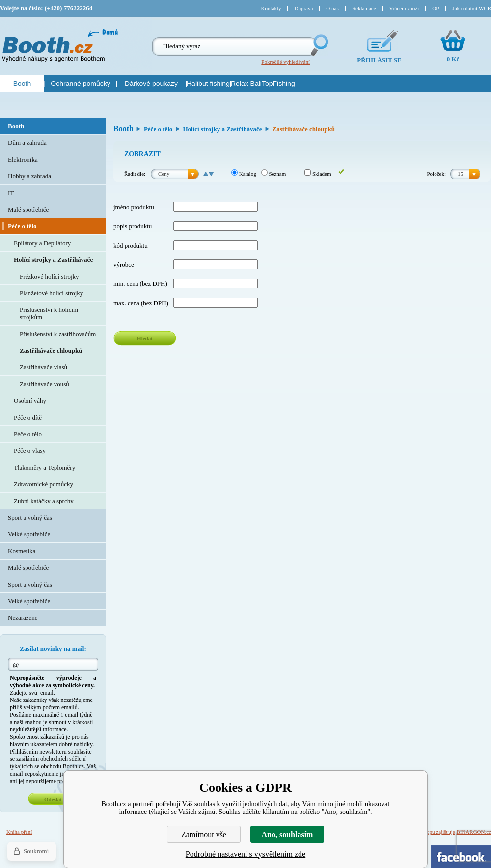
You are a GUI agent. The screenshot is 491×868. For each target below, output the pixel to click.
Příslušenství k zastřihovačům (58, 334)
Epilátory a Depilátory (42, 243)
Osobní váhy (30, 401)
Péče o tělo (158, 129)
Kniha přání (19, 832)
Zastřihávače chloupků (51, 350)
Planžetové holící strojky (51, 293)
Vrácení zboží (404, 8)
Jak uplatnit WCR (472, 8)
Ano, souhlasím (287, 834)
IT (11, 193)
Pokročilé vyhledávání (286, 62)
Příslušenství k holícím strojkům (49, 313)
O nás (332, 8)
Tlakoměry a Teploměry (44, 467)
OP (436, 8)
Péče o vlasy (30, 451)
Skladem (318, 174)
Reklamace (364, 8)
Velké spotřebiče (29, 534)
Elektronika (23, 159)
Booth (123, 128)
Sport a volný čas (30, 518)
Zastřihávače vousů (44, 384)
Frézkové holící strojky (49, 276)
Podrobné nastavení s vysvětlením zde (245, 854)
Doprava (303, 8)
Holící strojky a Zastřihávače (222, 129)
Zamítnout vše (204, 834)
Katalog (244, 174)
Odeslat (53, 799)
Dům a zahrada (27, 143)
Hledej (319, 45)
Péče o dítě (28, 417)
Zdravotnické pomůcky (43, 484)
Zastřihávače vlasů (43, 367)
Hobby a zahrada (29, 176)
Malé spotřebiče (28, 210)
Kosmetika (22, 551)
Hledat (145, 338)
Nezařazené (23, 618)
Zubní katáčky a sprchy (44, 501)
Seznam (274, 174)
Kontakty (271, 8)
